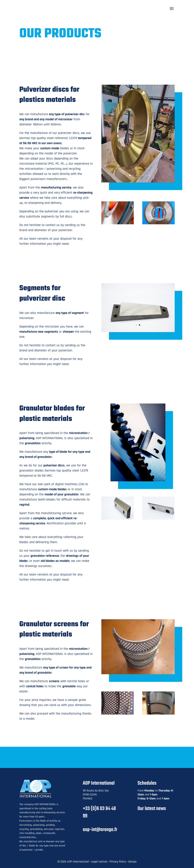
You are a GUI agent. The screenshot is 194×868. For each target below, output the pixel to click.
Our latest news (152, 809)
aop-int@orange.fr (100, 830)
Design (132, 862)
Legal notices (99, 862)
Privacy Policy (118, 862)
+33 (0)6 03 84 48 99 (99, 812)
